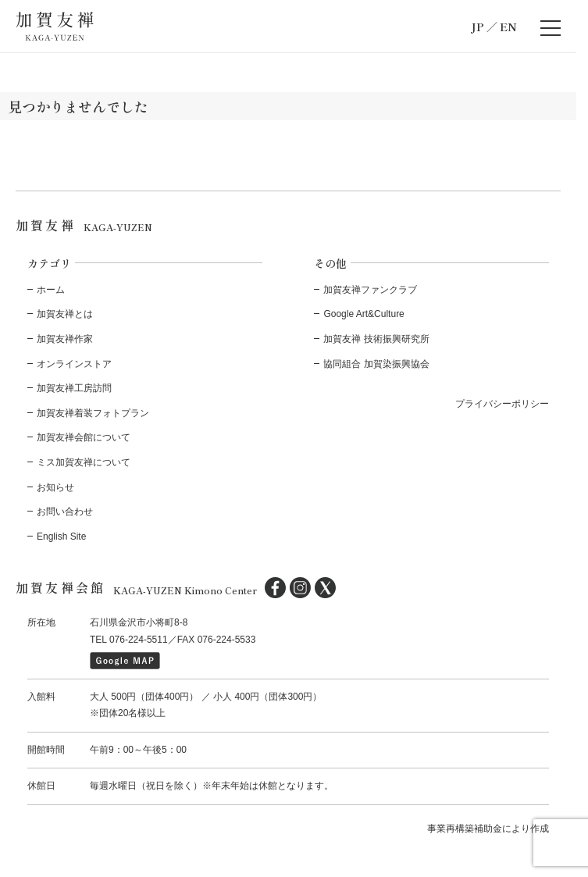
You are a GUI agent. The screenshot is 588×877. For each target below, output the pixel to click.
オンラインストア (74, 364)
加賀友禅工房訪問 (74, 388)
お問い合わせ (65, 512)
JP (478, 27)
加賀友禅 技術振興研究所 (376, 339)
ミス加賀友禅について (84, 462)
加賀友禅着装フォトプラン (93, 413)
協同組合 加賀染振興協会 (376, 364)
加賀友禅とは (65, 314)
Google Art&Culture (363, 314)
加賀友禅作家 (65, 339)
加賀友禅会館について (84, 437)
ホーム (51, 290)
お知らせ (55, 487)
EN (508, 27)
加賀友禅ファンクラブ (370, 290)
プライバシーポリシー (502, 404)
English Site (61, 537)
